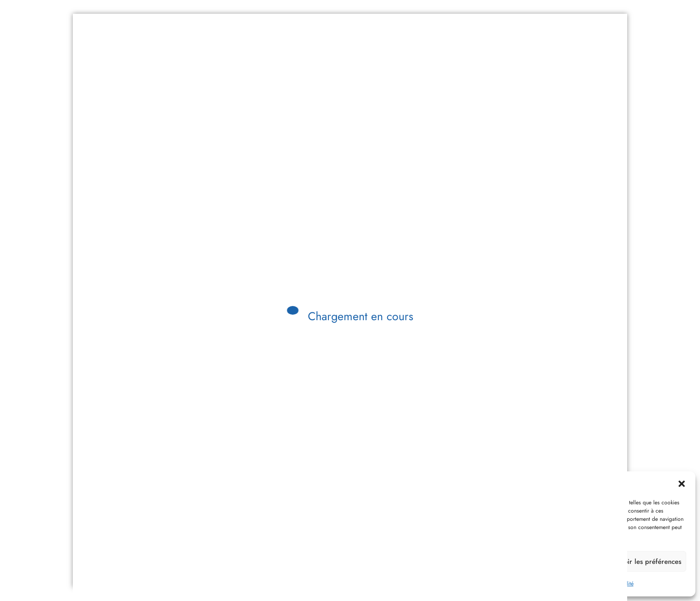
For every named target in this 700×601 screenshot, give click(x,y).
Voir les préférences (651, 562)
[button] (682, 484)
